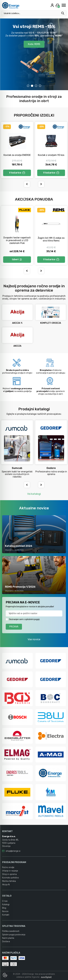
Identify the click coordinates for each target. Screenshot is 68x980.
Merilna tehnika (9, 881)
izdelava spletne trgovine (28, 977)
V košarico (17, 173)
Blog (4, 908)
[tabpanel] (34, 54)
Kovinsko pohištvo (10, 878)
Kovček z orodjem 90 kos (51, 155)
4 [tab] (40, 86)
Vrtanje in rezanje (10, 871)
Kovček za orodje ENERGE (17, 155)
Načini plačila (8, 938)
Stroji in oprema (9, 874)
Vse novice (34, 639)
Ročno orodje (8, 867)
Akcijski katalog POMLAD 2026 (34, 37)
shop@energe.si (13, 851)
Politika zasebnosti (11, 931)
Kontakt (6, 915)
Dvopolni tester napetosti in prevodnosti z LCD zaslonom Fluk (17, 240)
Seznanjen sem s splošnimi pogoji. (25, 619)
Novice (5, 911)
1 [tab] (28, 86)
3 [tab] (36, 86)
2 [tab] (32, 86)
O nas (5, 901)
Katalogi (6, 905)
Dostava (6, 942)
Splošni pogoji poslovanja (14, 935)
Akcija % (6, 885)
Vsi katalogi (34, 494)
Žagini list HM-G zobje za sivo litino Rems (51, 239)
